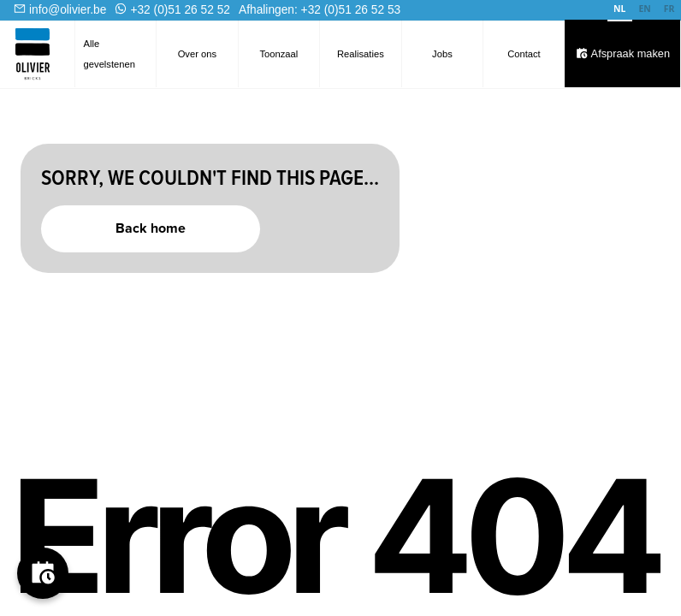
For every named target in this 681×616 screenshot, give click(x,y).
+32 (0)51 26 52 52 (180, 10)
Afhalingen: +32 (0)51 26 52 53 (320, 10)
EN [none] (644, 9)
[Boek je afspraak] (43, 573)
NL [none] (619, 9)
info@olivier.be (68, 10)
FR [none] (669, 9)
